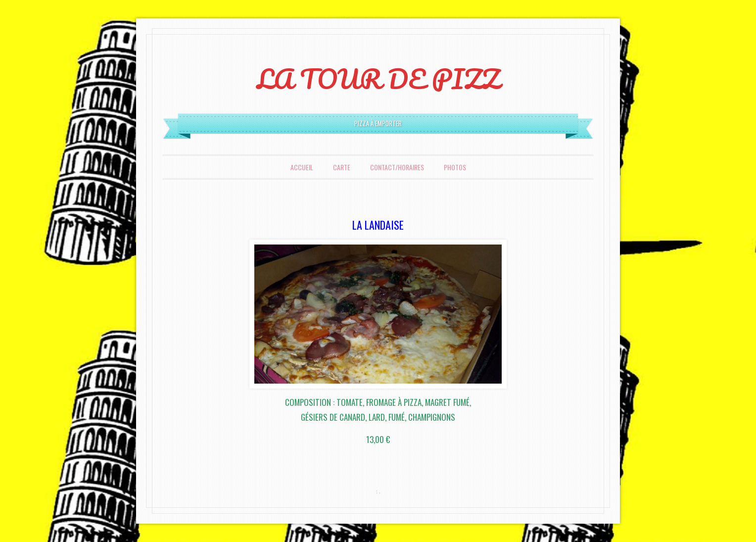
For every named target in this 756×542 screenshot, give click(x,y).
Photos (455, 167)
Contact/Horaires (397, 167)
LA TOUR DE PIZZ (378, 79)
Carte (342, 167)
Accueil (302, 167)
